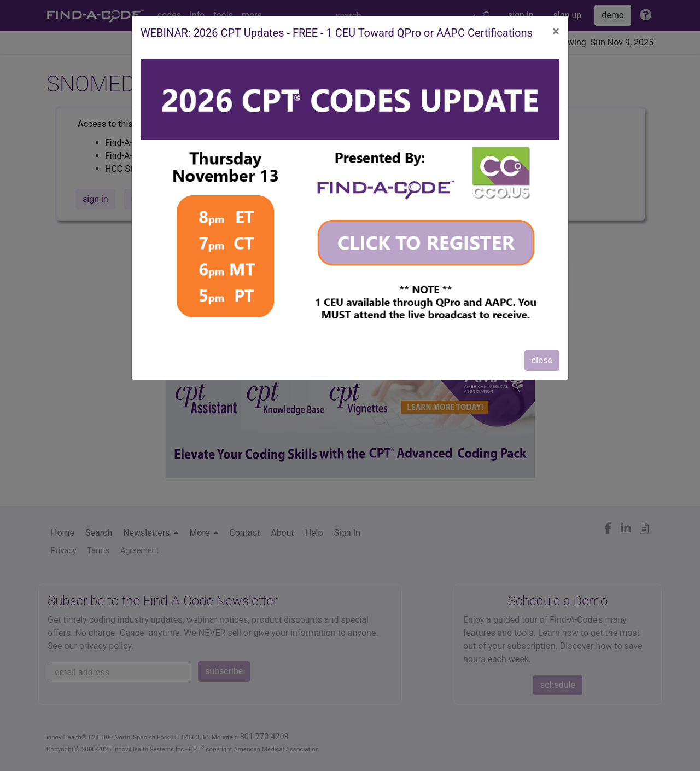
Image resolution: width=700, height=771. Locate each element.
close (542, 360)
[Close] (556, 31)
